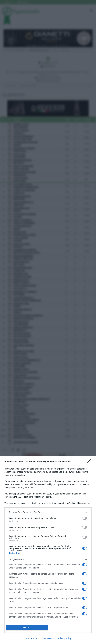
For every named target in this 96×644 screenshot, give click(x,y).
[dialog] (48, 550)
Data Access (48, 638)
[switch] (85, 518)
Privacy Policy (65, 638)
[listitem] (48, 512)
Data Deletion (31, 638)
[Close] (90, 462)
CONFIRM (27, 628)
